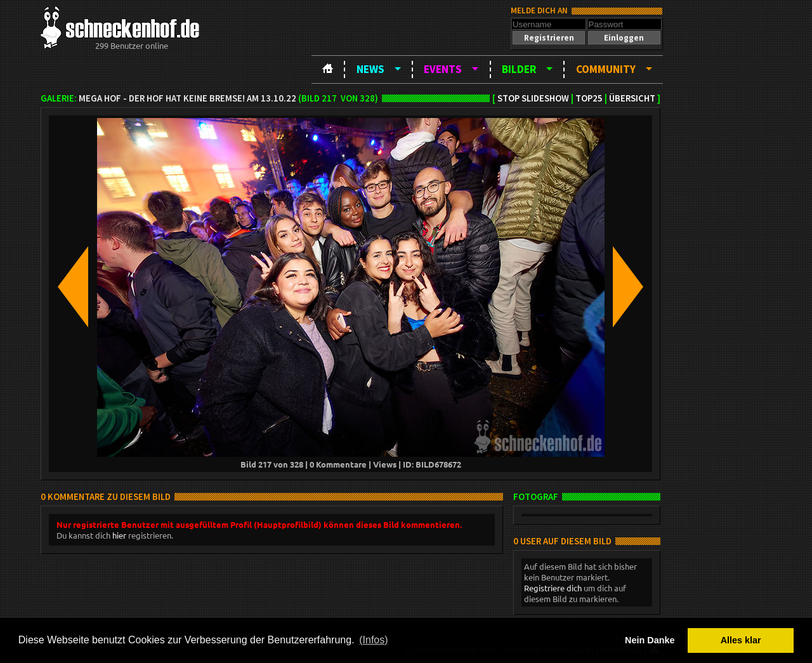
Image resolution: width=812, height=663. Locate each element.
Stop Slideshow (533, 98)
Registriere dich (553, 588)
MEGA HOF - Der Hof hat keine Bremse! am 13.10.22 (187, 98)
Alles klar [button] (741, 640)
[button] (549, 38)
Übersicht (632, 98)
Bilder (519, 69)
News (370, 69)
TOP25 (589, 98)
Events (443, 69)
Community (606, 69)
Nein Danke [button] (650, 640)
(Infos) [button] (373, 640)
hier (119, 535)
